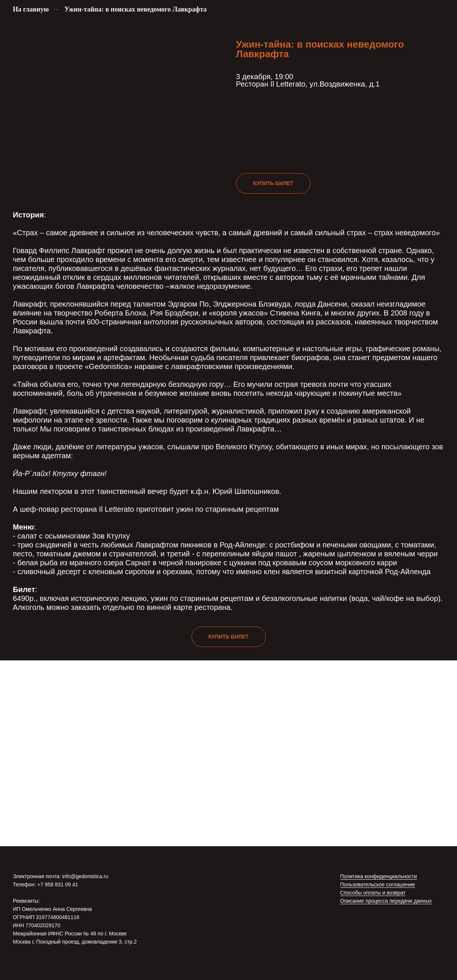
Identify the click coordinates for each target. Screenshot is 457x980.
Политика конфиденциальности (379, 876)
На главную (31, 9)
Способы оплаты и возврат (373, 893)
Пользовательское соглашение (378, 884)
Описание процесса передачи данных (386, 901)
